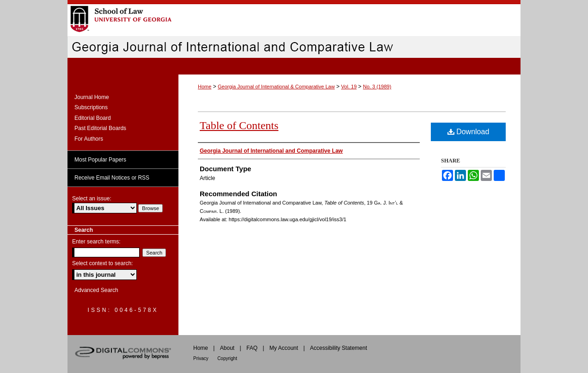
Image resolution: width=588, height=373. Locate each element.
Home (205, 87)
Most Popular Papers (100, 160)
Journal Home (92, 97)
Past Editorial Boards (100, 128)
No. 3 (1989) (377, 87)
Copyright (227, 358)
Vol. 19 (349, 87)
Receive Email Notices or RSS (112, 178)
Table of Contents (239, 125)
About (227, 348)
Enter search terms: (96, 242)
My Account (284, 348)
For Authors (89, 139)
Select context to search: (102, 263)
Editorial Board (93, 118)
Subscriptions (91, 107)
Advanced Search (96, 290)
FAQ (252, 348)
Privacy (201, 358)
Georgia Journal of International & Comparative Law (276, 87)
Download (469, 132)
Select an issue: (92, 199)
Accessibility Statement (339, 348)
